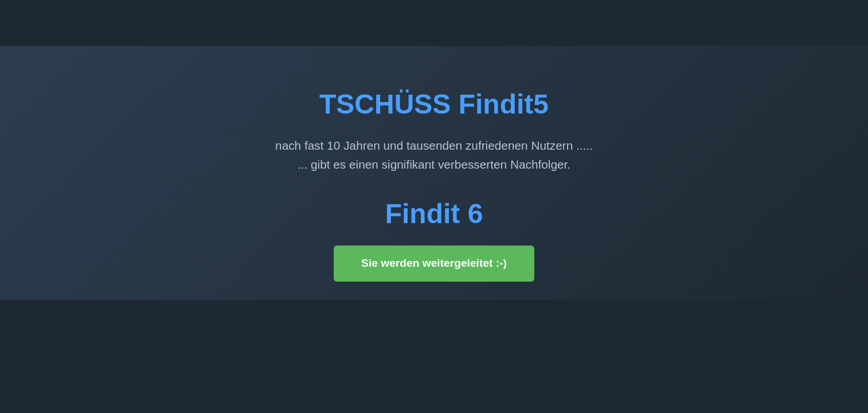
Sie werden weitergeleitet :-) (434, 263)
